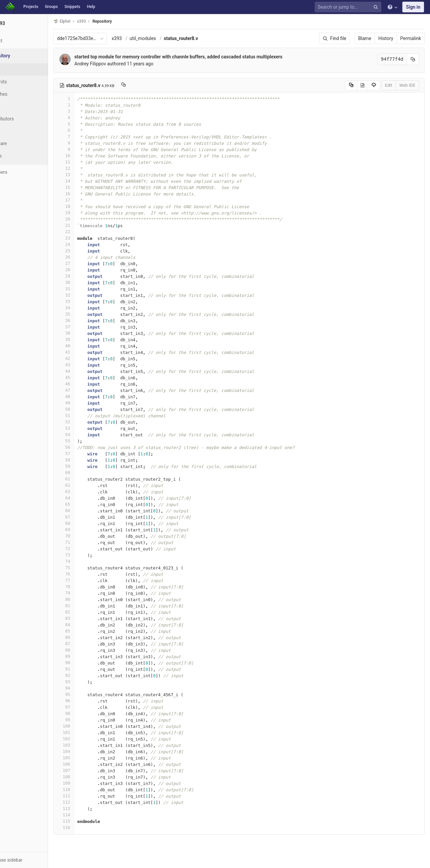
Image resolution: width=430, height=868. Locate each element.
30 (89, 282)
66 (89, 511)
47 (89, 390)
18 (89, 206)
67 (89, 517)
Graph (19, 131)
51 (89, 415)
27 (89, 263)
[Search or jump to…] (349, 7)
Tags (18, 106)
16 (89, 194)
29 (89, 276)
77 (89, 580)
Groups (51, 7)
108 (89, 777)
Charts (20, 156)
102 (89, 739)
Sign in (413, 7)
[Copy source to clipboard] (351, 85)
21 (89, 225)
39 (89, 339)
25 (89, 251)
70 (89, 536)
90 (89, 663)
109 (89, 783)
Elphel (87, 21)
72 (89, 549)
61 (89, 479)
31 (89, 289)
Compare (23, 143)
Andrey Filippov (115, 64)
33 (89, 301)
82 (89, 612)
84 (89, 625)
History (386, 38)
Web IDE (407, 85)
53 (89, 428)
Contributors (26, 119)
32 (89, 295)
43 (89, 365)
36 (89, 320)
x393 (142, 38)
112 (89, 802)
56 (89, 447)
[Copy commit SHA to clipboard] (413, 59)
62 (89, 485)
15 (89, 187)
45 (89, 377)
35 (89, 314)
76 (89, 574)
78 (89, 587)
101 (89, 732)
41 (89, 352)
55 (89, 441)
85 (89, 631)
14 (89, 181)
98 (89, 713)
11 (89, 162)
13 (89, 175)
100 (89, 726)
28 (89, 270)
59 (89, 466)
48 (89, 396)
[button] (36, 860)
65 (89, 504)
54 (89, 435)
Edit (389, 85)
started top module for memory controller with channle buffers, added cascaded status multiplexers (204, 57)
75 (89, 568)
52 (89, 422)
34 (89, 308)
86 (89, 637)
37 (89, 327)
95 (89, 694)
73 (89, 555)
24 (89, 244)
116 (89, 827)
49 (89, 403)
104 (89, 751)
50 (89, 409)
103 (89, 745)
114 (89, 815)
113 (89, 808)
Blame (365, 38)
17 (89, 200)
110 (89, 789)
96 (89, 701)
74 (89, 561)
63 (89, 492)
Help (91, 7)
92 (89, 675)
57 (89, 454)
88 (89, 650)
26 (89, 257)
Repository (128, 21)
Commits (23, 82)
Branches (23, 94)
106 (89, 764)
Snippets (72, 7)
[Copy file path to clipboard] (149, 85)
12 (89, 168)
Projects (31, 7)
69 (89, 530)
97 (89, 707)
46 (89, 384)
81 (89, 606)
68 (89, 523)
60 (89, 473)
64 (89, 498)
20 (89, 219)
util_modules (168, 38)
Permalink (411, 38)
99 (89, 720)
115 (89, 821)
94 (89, 688)
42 (89, 358)
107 (89, 770)
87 (89, 644)
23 (89, 238)
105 (89, 758)
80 (89, 599)
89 (89, 656)
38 (89, 333)
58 (89, 460)
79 (89, 593)
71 (89, 542)
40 (89, 346)
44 (89, 371)
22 (89, 232)
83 (89, 618)
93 (89, 682)
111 (89, 796)
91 (89, 669)
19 (89, 213)
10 (89, 156)
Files (18, 69)
